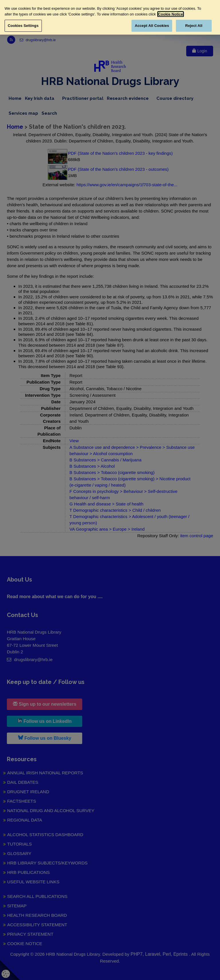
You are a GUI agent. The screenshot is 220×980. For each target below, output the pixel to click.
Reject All (194, 26)
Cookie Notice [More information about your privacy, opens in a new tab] (171, 14)
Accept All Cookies (152, 26)
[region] (110, 17)
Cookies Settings (23, 26)
